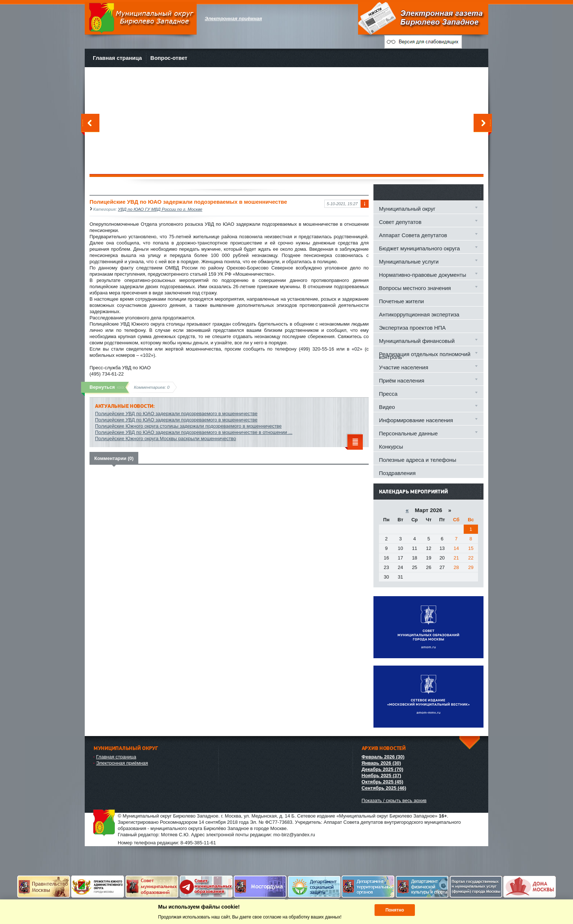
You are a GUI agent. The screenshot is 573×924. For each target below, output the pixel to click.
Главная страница (117, 58)
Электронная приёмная (122, 763)
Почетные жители (401, 301)
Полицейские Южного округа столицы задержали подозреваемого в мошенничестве (188, 426)
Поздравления (397, 473)
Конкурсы (391, 447)
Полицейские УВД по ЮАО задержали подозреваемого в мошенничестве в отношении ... (194, 432)
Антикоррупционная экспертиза (419, 314)
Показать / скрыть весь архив (394, 800)
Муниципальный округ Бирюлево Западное (141, 18)
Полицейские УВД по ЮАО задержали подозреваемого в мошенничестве (176, 414)
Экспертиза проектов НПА (412, 328)
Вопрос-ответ (169, 58)
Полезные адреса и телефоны (418, 460)
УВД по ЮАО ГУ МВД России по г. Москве (160, 209)
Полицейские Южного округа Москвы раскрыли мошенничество (165, 439)
